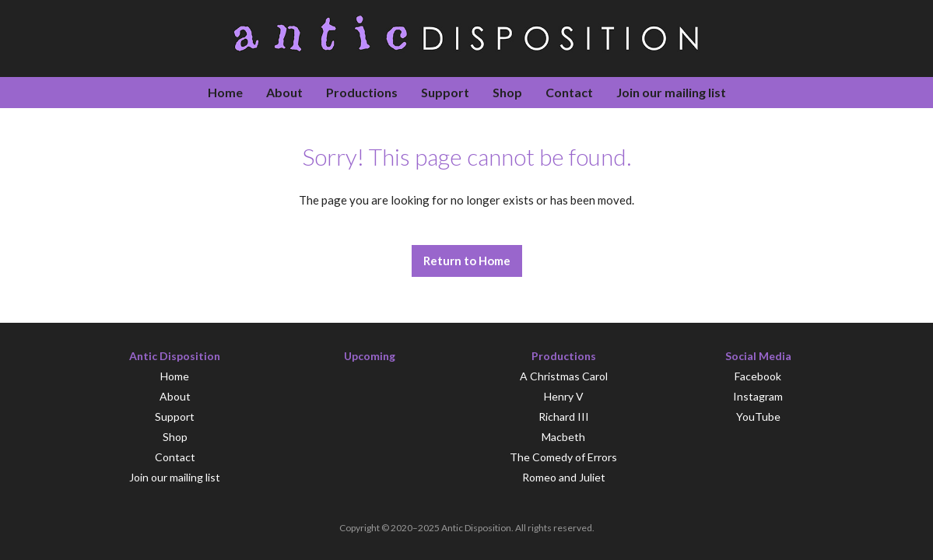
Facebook (758, 376)
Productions (362, 92)
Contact (569, 92)
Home (225, 92)
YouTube (758, 416)
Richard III (564, 416)
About (284, 92)
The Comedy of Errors (563, 457)
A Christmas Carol (564, 376)
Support (445, 92)
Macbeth (563, 437)
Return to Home (467, 261)
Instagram (758, 396)
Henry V (564, 396)
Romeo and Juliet (564, 477)
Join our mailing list (671, 92)
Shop (507, 92)
